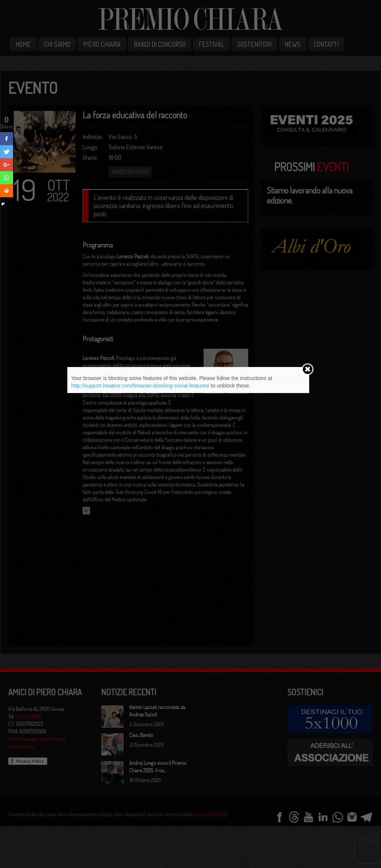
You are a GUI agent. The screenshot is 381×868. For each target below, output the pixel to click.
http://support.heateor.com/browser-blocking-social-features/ (140, 386)
